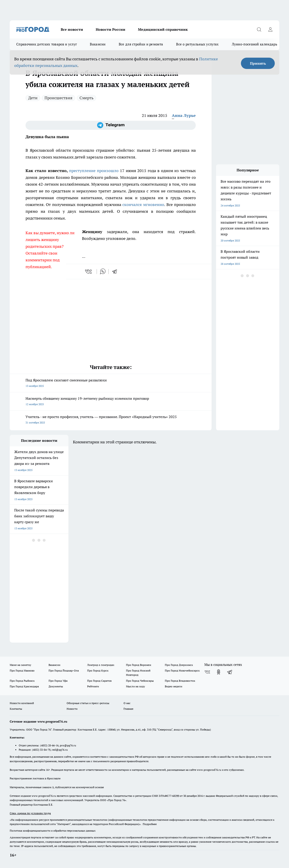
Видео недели (174, 686)
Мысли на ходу (135, 686)
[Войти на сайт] (270, 29)
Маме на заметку (20, 665)
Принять (258, 63)
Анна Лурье (184, 115)
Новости (72, 709)
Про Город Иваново (22, 671)
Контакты (16, 709)
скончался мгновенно (143, 205)
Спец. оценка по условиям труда (30, 813)
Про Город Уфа (58, 681)
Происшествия (58, 98)
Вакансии (98, 44)
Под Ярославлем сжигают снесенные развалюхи (111, 383)
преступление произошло (94, 171)
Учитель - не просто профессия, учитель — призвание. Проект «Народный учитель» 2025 (111, 420)
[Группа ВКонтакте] (207, 672)
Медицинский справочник (163, 29)
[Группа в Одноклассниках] (219, 672)
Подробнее (150, 824)
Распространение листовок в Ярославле (35, 778)
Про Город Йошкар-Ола (64, 671)
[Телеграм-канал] (111, 125)
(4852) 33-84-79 (41, 750)
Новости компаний (22, 703)
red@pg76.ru (60, 750)
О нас (127, 703)
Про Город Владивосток (180, 681)
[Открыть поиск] (259, 29)
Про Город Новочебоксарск (182, 671)
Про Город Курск (98, 671)
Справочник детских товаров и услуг (47, 44)
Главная (128, 709)
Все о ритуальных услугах (197, 44)
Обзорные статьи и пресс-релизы (88, 703)
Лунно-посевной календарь (255, 44)
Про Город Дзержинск (179, 665)
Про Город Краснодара (24, 686)
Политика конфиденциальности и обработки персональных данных (53, 831)
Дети (33, 98)
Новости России (111, 29)
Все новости (72, 29)
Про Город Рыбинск (22, 681)
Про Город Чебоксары (140, 681)
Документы (56, 686)
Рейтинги (93, 686)
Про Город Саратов (99, 681)
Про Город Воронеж (139, 665)
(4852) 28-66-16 (49, 745)
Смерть (86, 98)
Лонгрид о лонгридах (101, 665)
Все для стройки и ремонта (141, 44)
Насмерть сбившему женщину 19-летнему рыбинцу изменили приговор (111, 402)
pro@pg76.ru (68, 745)
